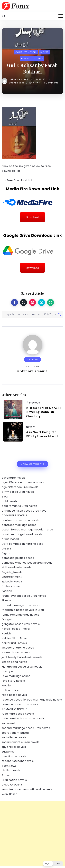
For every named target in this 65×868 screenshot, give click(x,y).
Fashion (7, 591)
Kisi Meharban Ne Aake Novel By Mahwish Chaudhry (44, 412)
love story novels (13, 681)
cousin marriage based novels (22, 534)
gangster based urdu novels (21, 624)
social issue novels (14, 737)
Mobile (6, 686)
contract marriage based (19, 525)
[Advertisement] (32, 834)
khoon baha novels (15, 662)
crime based (10, 539)
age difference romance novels (23, 482)
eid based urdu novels (16, 567)
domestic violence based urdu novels (27, 563)
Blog (5, 497)
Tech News (9, 766)
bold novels (9, 501)
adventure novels (14, 478)
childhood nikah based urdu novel (24, 511)
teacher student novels (18, 761)
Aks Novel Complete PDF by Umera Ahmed (42, 434)
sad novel (8, 723)
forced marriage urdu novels (21, 605)
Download (32, 217)
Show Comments (32, 464)
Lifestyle (7, 671)
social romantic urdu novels (20, 742)
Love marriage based (16, 676)
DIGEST (7, 549)
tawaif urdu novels (14, 756)
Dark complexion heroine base (23, 544)
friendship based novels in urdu (23, 610)
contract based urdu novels (21, 520)
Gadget (7, 619)
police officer (11, 690)
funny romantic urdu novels (20, 615)
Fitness (6, 600)
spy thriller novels (14, 747)
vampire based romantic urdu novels (27, 789)
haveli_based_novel (16, 629)
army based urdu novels (18, 492)
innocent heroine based (18, 648)
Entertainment (12, 577)
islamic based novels (16, 652)
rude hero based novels (18, 714)
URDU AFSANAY (12, 785)
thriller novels (11, 770)
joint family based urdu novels (22, 657)
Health (6, 634)
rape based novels (14, 695)
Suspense (8, 752)
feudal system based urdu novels (24, 596)
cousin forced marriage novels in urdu (27, 530)
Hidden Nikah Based (15, 638)
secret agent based (15, 733)
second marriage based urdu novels (26, 728)
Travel (6, 775)
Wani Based (9, 794)
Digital (6, 553)
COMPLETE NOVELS (14, 515)
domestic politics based (18, 558)
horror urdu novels (14, 643)
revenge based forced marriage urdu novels (32, 700)
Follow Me (32, 359)
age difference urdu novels (20, 487)
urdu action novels (14, 780)
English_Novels (12, 572)
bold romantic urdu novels (20, 506)
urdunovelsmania (20, 79)
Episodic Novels (12, 582)
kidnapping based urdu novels (22, 667)
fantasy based (11, 586)
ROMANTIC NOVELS (14, 709)
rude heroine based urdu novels (23, 718)
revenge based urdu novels (20, 704)
